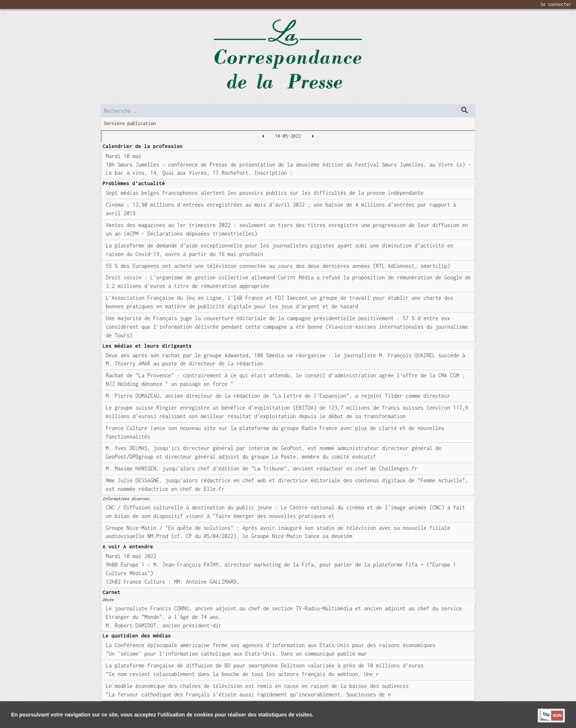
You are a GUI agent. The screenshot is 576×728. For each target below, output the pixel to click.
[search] (288, 111)
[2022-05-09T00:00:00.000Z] (263, 136)
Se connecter (556, 4)
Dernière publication (130, 123)
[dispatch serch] (465, 110)
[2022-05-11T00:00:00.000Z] (313, 136)
